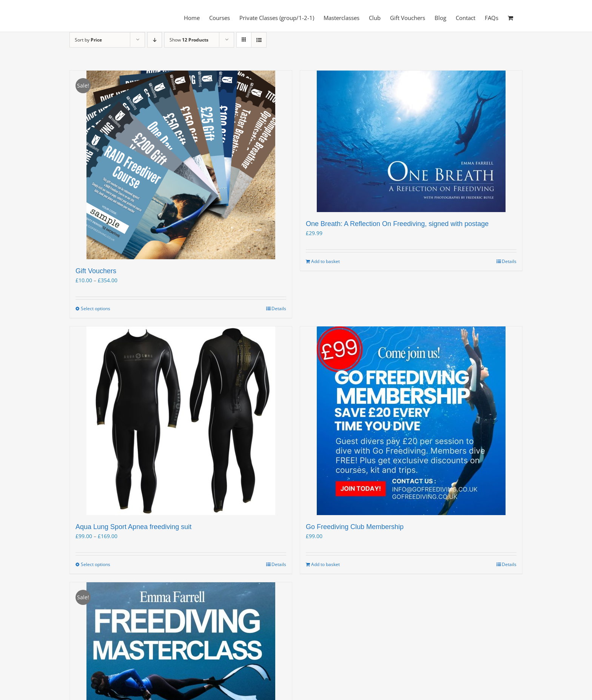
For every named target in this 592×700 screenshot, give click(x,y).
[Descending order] (155, 40)
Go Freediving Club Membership (355, 527)
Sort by (88, 40)
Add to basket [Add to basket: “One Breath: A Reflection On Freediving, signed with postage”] (325, 261)
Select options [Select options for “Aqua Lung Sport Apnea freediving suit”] (96, 564)
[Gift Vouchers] (181, 165)
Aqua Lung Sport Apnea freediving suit (133, 527)
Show (189, 40)
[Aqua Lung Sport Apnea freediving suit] (181, 421)
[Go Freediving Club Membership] (411, 421)
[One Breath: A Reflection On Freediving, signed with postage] (411, 141)
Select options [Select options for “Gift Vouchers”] (96, 308)
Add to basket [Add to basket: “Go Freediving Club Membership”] (325, 564)
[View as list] (259, 40)
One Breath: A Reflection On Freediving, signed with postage (397, 224)
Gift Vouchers (96, 271)
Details (279, 308)
